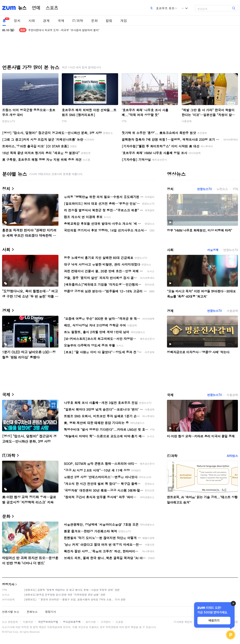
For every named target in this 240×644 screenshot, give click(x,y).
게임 (124, 21)
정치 (17, 21)
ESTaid (8, 632)
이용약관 (28, 622)
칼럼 (109, 21)
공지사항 (91, 622)
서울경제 (187, 121)
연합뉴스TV (9, 121)
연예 (36, 8)
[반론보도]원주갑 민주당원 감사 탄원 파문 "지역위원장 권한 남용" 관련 (65, 595)
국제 (61, 21)
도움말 (119, 622)
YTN (64, 121)
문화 (94, 21)
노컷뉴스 (222, 189)
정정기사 (8, 584)
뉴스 (22, 8)
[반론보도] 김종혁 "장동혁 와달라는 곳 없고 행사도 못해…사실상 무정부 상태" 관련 (72, 590)
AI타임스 (232, 456)
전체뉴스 (32, 612)
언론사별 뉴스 (11, 612)
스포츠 (52, 8)
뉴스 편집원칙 (10, 622)
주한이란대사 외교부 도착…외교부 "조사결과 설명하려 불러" (64, 30)
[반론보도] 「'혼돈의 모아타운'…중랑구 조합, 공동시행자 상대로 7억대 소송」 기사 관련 (75, 599)
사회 (32, 21)
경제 (46, 21)
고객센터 (106, 622)
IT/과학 (78, 21)
